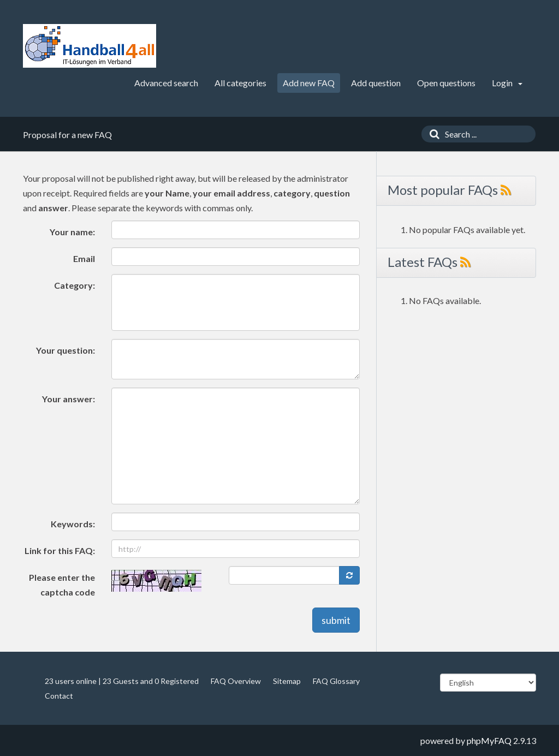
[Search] (432, 134)
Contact (59, 696)
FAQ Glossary (336, 681)
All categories (240, 83)
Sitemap (287, 681)
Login (507, 83)
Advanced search (166, 83)
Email (84, 258)
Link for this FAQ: (60, 550)
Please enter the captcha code (62, 585)
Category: (75, 285)
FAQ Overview (236, 681)
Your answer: (69, 399)
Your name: (72, 232)
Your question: (66, 350)
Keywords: (73, 524)
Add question (376, 83)
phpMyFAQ (489, 740)
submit (336, 620)
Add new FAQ (309, 83)
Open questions (446, 83)
